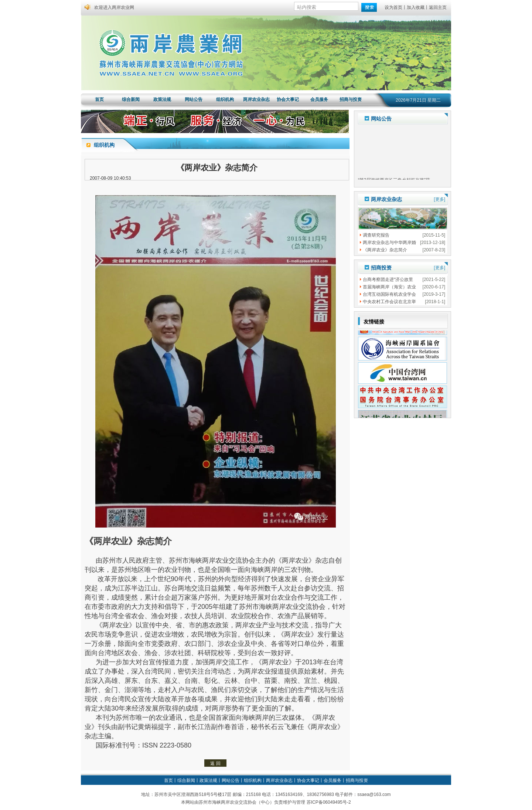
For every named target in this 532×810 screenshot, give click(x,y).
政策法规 (162, 99)
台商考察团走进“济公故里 (388, 279)
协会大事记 (288, 99)
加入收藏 (416, 7)
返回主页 (438, 7)
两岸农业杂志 (256, 99)
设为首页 (393, 7)
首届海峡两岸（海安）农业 (389, 287)
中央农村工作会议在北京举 (389, 302)
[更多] (439, 199)
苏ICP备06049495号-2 (329, 802)
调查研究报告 (376, 235)
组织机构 (225, 99)
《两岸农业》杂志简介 (385, 250)
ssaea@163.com (374, 794)
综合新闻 (131, 99)
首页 (99, 99)
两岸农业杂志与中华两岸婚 (389, 243)
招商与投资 (351, 99)
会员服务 (319, 99)
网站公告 (194, 99)
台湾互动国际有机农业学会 (389, 294)
